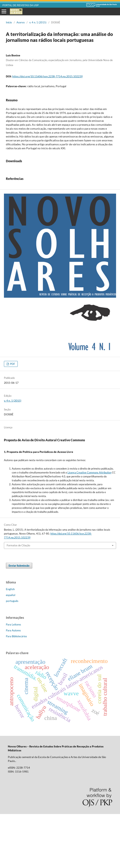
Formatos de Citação (18, 599)
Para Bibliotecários (16, 690)
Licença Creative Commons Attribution (89, 526)
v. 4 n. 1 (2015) (38, 22)
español (11, 649)
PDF (12, 418)
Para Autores (13, 684)
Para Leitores (13, 678)
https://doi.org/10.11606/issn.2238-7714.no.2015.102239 (47, 76)
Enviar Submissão (19, 620)
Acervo (21, 22)
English (10, 643)
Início (9, 22)
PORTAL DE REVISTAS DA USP (21, 5)
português (12, 655)
